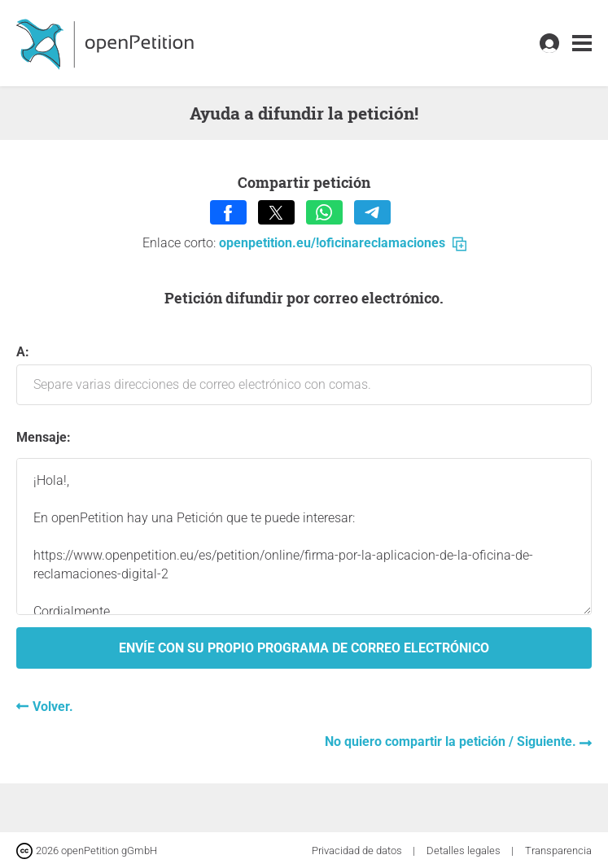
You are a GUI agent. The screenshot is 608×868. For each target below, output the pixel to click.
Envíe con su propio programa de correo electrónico (304, 648)
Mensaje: (44, 437)
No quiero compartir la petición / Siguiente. (452, 742)
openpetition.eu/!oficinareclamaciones (343, 243)
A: (304, 375)
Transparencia (558, 851)
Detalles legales (465, 851)
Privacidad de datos (358, 851)
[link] (582, 44)
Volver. (53, 707)
